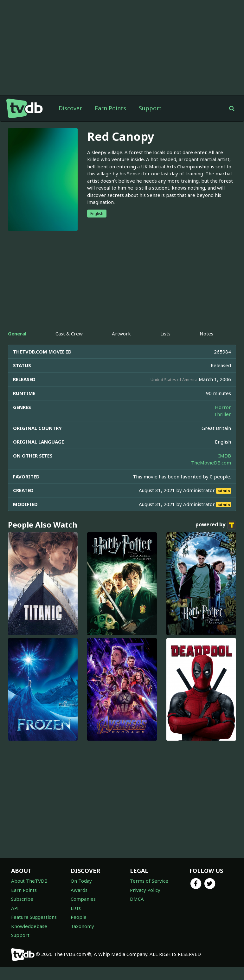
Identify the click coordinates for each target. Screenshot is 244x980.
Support (150, 121)
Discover (70, 121)
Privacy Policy (145, 903)
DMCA (137, 912)
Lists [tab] (165, 346)
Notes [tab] (206, 346)
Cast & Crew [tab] (69, 346)
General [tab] (17, 346)
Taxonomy (82, 939)
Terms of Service (149, 893)
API (15, 921)
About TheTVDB (29, 893)
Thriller (222, 427)
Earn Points (110, 121)
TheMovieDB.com (211, 475)
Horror (223, 420)
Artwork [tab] (121, 346)
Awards (79, 903)
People (79, 930)
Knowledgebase (29, 939)
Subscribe (22, 912)
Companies (83, 912)
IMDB (225, 468)
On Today (81, 893)
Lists (76, 921)
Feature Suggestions (34, 930)
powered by (216, 538)
